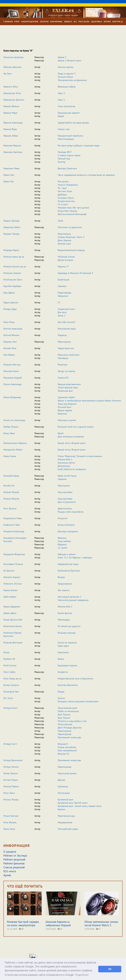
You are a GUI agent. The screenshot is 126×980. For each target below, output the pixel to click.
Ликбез (68, 21)
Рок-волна (63, 181)
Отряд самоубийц (67, 747)
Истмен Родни (11, 780)
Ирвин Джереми (12, 607)
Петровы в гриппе (67, 420)
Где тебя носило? (67, 322)
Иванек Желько (11, 106)
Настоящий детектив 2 (69, 597)
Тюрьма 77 (63, 266)
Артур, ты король (67, 371)
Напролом (63, 296)
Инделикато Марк (13, 518)
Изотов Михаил (11, 335)
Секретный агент (66, 309)
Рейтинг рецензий (14, 860)
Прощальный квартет (69, 113)
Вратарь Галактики (67, 168)
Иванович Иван (11, 168)
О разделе (10, 852)
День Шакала (64, 240)
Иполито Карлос (12, 577)
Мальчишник (64, 342)
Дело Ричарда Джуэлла (70, 728)
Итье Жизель (10, 822)
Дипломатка (64, 466)
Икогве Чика (10, 348)
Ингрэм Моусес (11, 499)
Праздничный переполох (71, 136)
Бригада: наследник (68, 531)
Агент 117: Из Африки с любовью (75, 558)
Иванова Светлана (13, 152)
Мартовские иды (66, 816)
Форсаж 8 (63, 744)
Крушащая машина (68, 665)
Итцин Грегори (11, 816)
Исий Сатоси (10, 665)
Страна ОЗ (63, 378)
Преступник (64, 486)
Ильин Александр (12, 384)
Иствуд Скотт (10, 744)
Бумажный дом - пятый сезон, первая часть (80, 806)
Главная (8, 21)
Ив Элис (8, 74)
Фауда (61, 692)
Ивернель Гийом (12, 227)
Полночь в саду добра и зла (72, 721)
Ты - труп (62, 188)
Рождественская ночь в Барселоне (75, 679)
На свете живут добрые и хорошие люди (79, 146)
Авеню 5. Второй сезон (69, 60)
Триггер (62, 162)
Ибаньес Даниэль (12, 67)
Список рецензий (14, 867)
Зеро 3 (61, 93)
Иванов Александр (13, 123)
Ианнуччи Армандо (13, 57)
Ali (75, 21)
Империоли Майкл (13, 450)
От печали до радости (69, 626)
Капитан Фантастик (68, 685)
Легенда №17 (65, 152)
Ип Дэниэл (9, 571)
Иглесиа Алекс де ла (14, 257)
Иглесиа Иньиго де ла (15, 266)
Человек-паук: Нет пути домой (73, 208)
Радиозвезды (64, 293)
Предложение (65, 584)
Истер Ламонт (11, 773)
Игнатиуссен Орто (13, 280)
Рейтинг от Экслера (15, 856)
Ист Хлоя (8, 698)
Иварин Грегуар (11, 221)
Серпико (62, 286)
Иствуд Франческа (13, 760)
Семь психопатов (66, 106)
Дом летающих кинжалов (71, 437)
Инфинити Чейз (12, 525)
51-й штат (63, 204)
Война (61, 659)
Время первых (65, 410)
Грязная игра (64, 244)
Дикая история (65, 260)
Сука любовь (64, 541)
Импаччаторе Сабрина (15, 443)
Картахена (63, 652)
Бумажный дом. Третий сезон (73, 803)
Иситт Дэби (9, 672)
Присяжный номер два (69, 737)
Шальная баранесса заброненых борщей (58, 924)
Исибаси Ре (9, 659)
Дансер (61, 780)
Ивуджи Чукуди (11, 234)
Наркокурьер (65, 731)
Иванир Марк (10, 113)
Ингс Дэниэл (10, 508)
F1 (59, 302)
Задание (62, 479)
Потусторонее (65, 724)
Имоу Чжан (9, 433)
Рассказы (84, 21)
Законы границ (66, 67)
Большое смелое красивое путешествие (78, 701)
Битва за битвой (66, 525)
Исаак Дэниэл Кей (13, 620)
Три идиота (64, 590)
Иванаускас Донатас (14, 100)
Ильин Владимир (12, 397)
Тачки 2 (62, 316)
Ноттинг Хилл (65, 191)
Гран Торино (64, 714)
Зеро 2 (61, 100)
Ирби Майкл (10, 597)
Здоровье (97, 21)
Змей (60, 221)
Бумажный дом (65, 799)
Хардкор (62, 335)
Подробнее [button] (82, 975)
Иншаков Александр (14, 531)
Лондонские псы (66, 201)
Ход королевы (65, 492)
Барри (61, 116)
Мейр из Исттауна (67, 476)
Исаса (6, 652)
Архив (107, 21)
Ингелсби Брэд (11, 476)
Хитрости (63, 518)
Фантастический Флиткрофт (72, 214)
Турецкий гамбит (66, 397)
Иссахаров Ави (11, 692)
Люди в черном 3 (67, 74)
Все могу (62, 312)
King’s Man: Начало (68, 211)
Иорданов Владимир (14, 554)
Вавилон (62, 538)
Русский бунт (65, 407)
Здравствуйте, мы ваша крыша (73, 123)
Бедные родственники (69, 384)
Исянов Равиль (11, 786)
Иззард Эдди (10, 309)
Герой (61, 433)
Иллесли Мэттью (12, 365)
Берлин (62, 809)
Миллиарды (64, 620)
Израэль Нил (10, 342)
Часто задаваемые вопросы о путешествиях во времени (86, 175)
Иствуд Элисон (11, 767)
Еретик (61, 698)
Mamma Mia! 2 (65, 459)
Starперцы (63, 358)
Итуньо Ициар (11, 799)
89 (21, 929)
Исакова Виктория (13, 643)
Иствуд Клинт (10, 708)
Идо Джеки (9, 293)
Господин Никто (66, 198)
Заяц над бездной (67, 404)
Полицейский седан (68, 829)
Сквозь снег (64, 129)
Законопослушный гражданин (73, 600)
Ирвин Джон (10, 613)
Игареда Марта (11, 250)
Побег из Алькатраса (68, 711)
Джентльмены (65, 508)
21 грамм (63, 548)
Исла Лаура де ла (12, 679)
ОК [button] (110, 969)
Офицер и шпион (67, 554)
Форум (117, 21)
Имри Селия (10, 456)
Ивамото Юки (11, 87)
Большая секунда (67, 633)
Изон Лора (9, 322)
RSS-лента (10, 871)
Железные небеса (67, 87)
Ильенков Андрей (13, 378)
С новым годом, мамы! (69, 155)
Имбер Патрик (11, 427)
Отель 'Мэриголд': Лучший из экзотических (80, 456)
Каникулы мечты (66, 463)
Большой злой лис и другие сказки (76, 427)
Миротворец (64, 234)
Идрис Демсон (11, 302)
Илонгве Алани (11, 371)
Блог (17, 21)
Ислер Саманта (11, 685)
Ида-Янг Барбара (12, 286)
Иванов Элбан (11, 136)
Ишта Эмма (9, 829)
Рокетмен (63, 365)
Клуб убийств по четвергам (72, 469)
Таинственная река (67, 708)
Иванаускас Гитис (12, 93)
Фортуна (62, 414)
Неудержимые (65, 822)
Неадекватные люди (68, 564)
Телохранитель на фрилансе (72, 80)
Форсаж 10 (63, 754)
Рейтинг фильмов (14, 863)
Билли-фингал (65, 613)
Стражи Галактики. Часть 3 (71, 237)
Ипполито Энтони (13, 584)
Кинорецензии (30, 21)
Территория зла (66, 348)
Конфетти (63, 672)
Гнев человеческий (67, 750)
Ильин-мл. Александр (14, 420)
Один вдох (63, 646)
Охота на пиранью (67, 643)
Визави (61, 577)
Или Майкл (9, 355)
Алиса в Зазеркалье (68, 185)
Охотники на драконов (70, 227)
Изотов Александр (13, 329)
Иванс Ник (9, 175)
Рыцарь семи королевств (71, 512)
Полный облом (65, 77)
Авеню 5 (62, 57)
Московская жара (67, 329)
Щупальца (63, 786)
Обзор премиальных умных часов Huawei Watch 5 (101, 924)
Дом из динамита (67, 502)
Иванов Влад (10, 129)
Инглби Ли (9, 486)
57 (98, 929)
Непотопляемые (66, 139)
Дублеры (62, 195)
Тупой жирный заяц (68, 387)
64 (60, 929)
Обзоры (44, 21)
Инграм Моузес (11, 492)
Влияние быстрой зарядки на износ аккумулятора (23, 924)
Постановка (64, 793)
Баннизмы (56, 21)
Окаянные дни (65, 391)
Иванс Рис (9, 181)
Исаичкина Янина (13, 626)
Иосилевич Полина (13, 564)
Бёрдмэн (62, 544)
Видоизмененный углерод (71, 250)
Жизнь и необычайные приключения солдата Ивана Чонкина (89, 401)
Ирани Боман (10, 590)
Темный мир (64, 159)
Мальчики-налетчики (69, 355)
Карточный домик (67, 773)
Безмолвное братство (69, 571)
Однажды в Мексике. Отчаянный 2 (75, 273)
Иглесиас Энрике (12, 273)
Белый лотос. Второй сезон (72, 443)
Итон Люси (9, 793)
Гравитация (63, 280)
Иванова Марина (12, 146)
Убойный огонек (66, 257)
